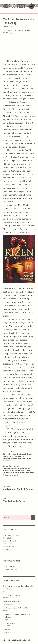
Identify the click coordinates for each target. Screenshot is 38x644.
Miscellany (7, 549)
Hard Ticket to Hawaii (11, 602)
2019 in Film (7, 454)
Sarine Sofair (14, 475)
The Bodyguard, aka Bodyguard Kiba (16, 608)
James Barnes (26, 470)
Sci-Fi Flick (25, 459)
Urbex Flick (11, 461)
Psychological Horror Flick (12, 459)
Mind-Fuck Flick (21, 456)
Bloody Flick (24, 454)
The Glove (7, 630)
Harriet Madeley (15, 470)
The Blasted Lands (10, 569)
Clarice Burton (19, 468)
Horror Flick (11, 456)
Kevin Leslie (15, 473)
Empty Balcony (8, 30)
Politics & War (8, 547)
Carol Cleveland (8, 468)
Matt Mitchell (24, 473)
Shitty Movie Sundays (11, 535)
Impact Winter (9, 566)
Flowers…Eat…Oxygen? (12, 595)
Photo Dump (8, 544)
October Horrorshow (20, 30)
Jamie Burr (7, 473)
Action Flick (16, 454)
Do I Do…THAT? (9, 623)
